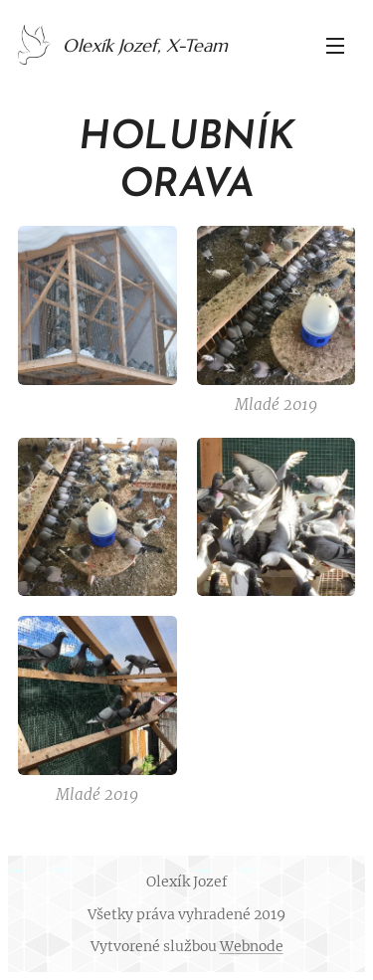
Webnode (252, 946)
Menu (335, 46)
